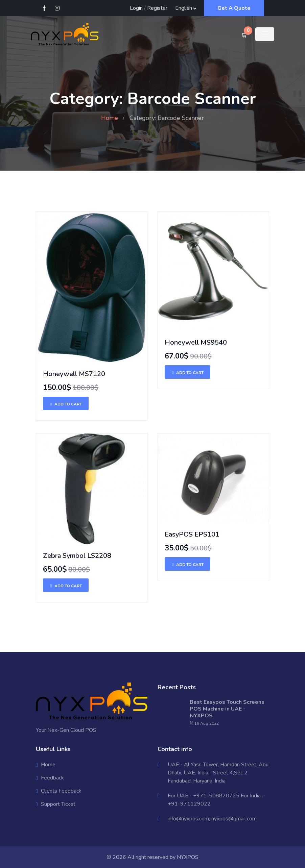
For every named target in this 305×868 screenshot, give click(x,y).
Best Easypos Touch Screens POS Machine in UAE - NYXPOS (227, 709)
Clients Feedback (61, 791)
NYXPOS (188, 857)
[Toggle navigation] (265, 34)
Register (157, 8)
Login (136, 8)
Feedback (52, 778)
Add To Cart (66, 404)
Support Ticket (58, 804)
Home (110, 118)
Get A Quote (234, 8)
